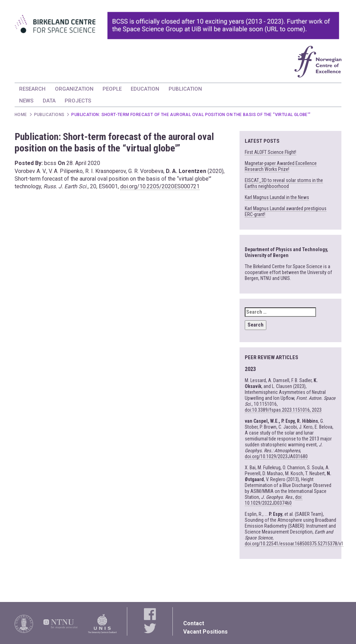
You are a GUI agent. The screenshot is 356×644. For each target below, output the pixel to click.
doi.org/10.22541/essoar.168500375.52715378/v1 (294, 544)
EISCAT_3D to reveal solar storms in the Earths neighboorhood (284, 183)
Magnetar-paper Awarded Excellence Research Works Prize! (281, 166)
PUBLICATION (185, 89)
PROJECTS (78, 101)
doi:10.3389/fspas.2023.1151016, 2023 (283, 410)
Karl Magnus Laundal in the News (277, 197)
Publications (49, 115)
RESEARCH (32, 89)
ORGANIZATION (74, 89)
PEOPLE (112, 89)
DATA (49, 101)
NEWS (26, 101)
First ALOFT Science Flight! (270, 152)
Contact (194, 623)
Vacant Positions (205, 632)
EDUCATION (145, 89)
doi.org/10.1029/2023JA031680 (276, 456)
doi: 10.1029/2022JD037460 (274, 500)
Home (21, 115)
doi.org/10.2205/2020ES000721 (160, 186)
